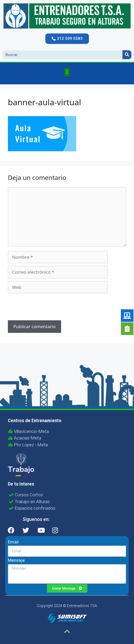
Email (14, 542)
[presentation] (44, 307)
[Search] (127, 55)
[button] (67, 38)
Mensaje (17, 560)
